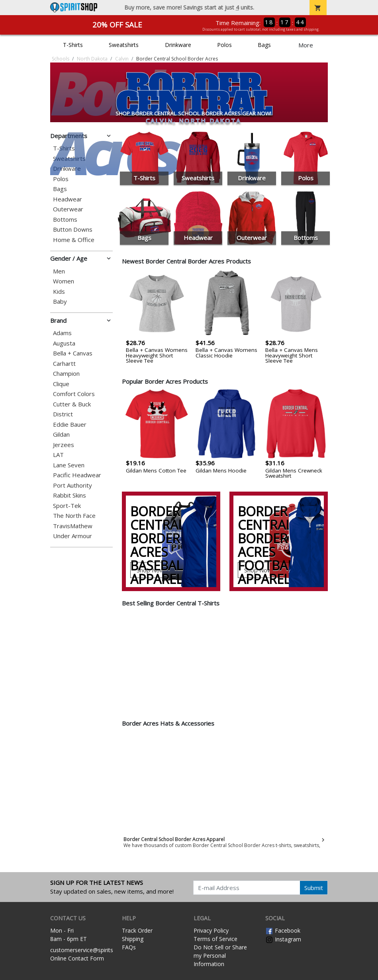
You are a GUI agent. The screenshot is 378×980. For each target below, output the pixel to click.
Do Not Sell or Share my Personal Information (220, 956)
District (63, 414)
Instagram (283, 939)
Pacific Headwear (77, 475)
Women (64, 281)
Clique (61, 384)
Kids (59, 292)
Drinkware (178, 45)
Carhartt (64, 364)
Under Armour (72, 536)
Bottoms (65, 220)
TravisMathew (73, 526)
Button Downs (73, 229)
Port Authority (72, 485)
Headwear (68, 199)
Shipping (133, 939)
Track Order (137, 930)
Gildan (61, 434)
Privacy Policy (211, 930)
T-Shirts (73, 45)
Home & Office (74, 240)
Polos (224, 45)
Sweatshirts (124, 45)
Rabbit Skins (70, 495)
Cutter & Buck (72, 404)
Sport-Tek (67, 506)
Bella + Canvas (73, 353)
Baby (60, 302)
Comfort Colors (74, 394)
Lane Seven (69, 465)
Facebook (283, 930)
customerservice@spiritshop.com (93, 950)
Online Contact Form (77, 958)
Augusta (64, 343)
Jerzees (64, 445)
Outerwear (68, 209)
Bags (264, 45)
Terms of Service (215, 939)
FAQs (129, 947)
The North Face (74, 516)
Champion (66, 374)
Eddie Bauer (70, 425)
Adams (62, 333)
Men (59, 271)
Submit (314, 888)
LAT (58, 455)
